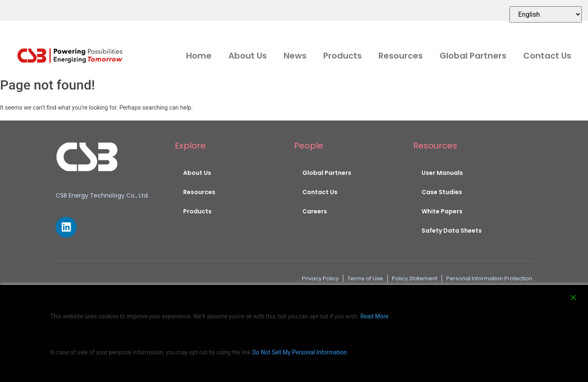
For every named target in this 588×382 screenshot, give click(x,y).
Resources (401, 56)
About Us (248, 56)
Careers (315, 211)
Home (199, 56)
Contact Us (547, 56)
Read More (375, 316)
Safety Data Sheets (452, 231)
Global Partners (473, 56)
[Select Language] (546, 14)
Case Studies (442, 192)
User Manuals (442, 173)
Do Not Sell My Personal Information (299, 352)
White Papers (442, 211)
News (295, 56)
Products (343, 56)
